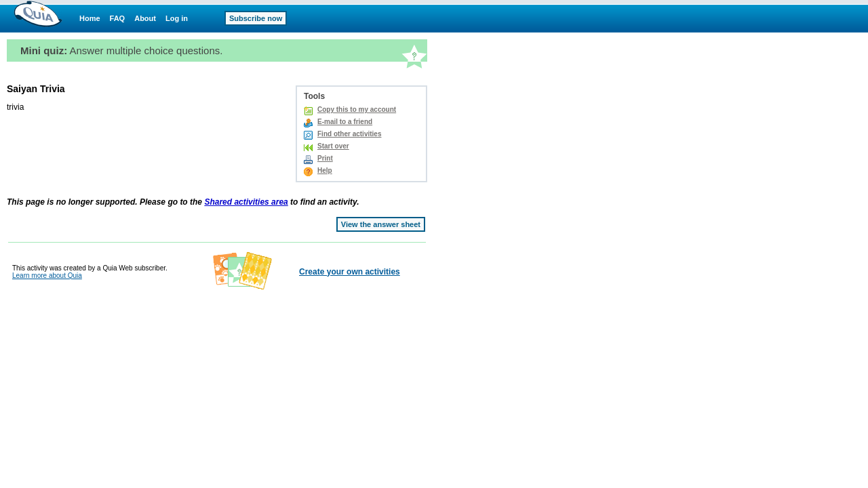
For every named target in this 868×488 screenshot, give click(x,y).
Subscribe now (256, 18)
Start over (333, 146)
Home (90, 18)
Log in (177, 18)
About (145, 18)
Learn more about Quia (47, 276)
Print (325, 158)
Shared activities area (246, 202)
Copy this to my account (357, 109)
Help (325, 170)
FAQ (118, 18)
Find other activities (349, 134)
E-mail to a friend (345, 122)
